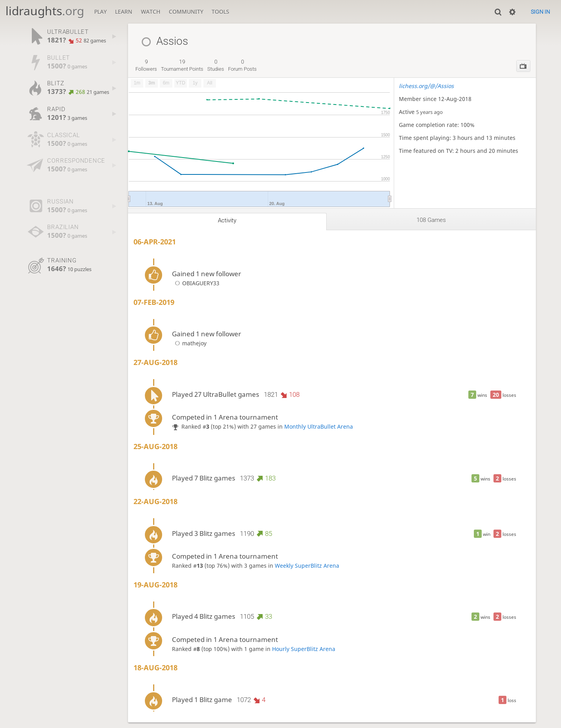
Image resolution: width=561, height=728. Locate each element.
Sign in (540, 12)
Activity (227, 220)
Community (186, 12)
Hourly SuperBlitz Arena (304, 649)
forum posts (242, 65)
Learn (124, 12)
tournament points (182, 65)
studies (216, 65)
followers (146, 65)
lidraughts (45, 11)
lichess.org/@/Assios (426, 86)
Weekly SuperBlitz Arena (307, 566)
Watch (151, 12)
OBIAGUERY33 (196, 283)
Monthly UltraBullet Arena (319, 426)
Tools (220, 12)
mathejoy (189, 343)
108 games (431, 220)
